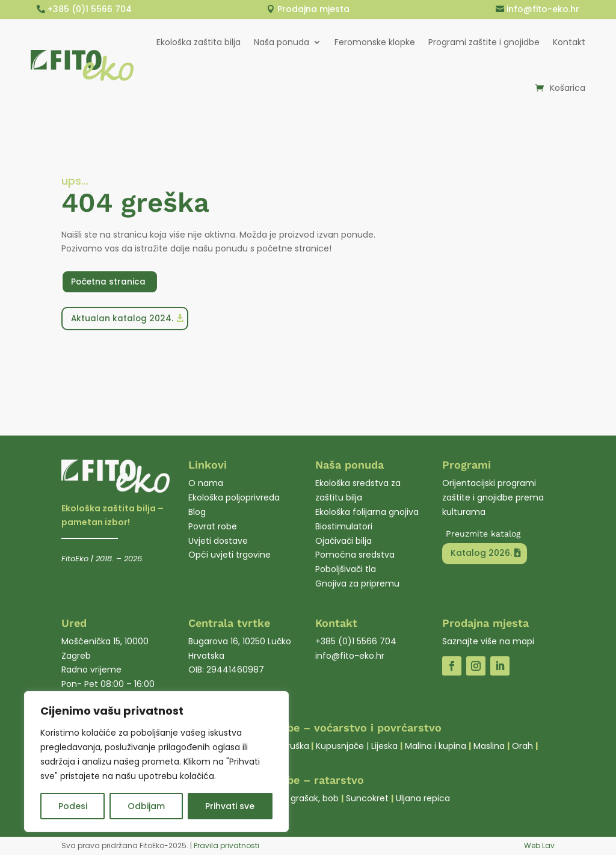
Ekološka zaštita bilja (199, 42)
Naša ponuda (282, 42)
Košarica (568, 88)
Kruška (296, 747)
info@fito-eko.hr (543, 9)
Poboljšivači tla (346, 570)
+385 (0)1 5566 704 (90, 9)
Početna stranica (109, 282)
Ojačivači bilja (343, 542)
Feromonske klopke (375, 42)
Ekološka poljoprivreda (234, 499)
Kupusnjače (340, 747)
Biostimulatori (344, 528)
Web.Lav (539, 847)
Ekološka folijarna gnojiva (367, 513)
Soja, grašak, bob (304, 799)
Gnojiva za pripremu (357, 585)
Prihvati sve (230, 806)
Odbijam (146, 806)
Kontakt (569, 42)
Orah (522, 747)
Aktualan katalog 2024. (123, 319)
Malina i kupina (436, 747)
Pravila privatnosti (226, 847)
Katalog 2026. (481, 554)
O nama (206, 484)
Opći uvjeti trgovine (229, 556)
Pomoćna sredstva (355, 556)
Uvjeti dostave (218, 542)
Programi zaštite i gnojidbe (484, 42)
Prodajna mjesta (313, 9)
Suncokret (367, 799)
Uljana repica (423, 799)
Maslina (489, 747)
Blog (197, 513)
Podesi (73, 806)
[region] (156, 762)
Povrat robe (213, 528)
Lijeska (384, 747)
